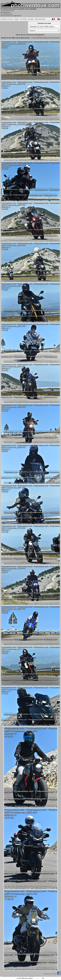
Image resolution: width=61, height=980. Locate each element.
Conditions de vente (7, 19)
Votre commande (40, 19)
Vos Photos (23, 19)
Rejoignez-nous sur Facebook (52, 974)
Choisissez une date (44, 23)
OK (43, 978)
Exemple (31, 19)
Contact (16, 19)
